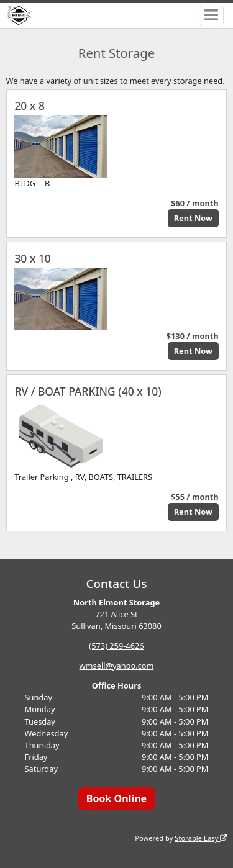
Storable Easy (201, 838)
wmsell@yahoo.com (117, 666)
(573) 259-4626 (116, 646)
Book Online (116, 798)
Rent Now (193, 218)
